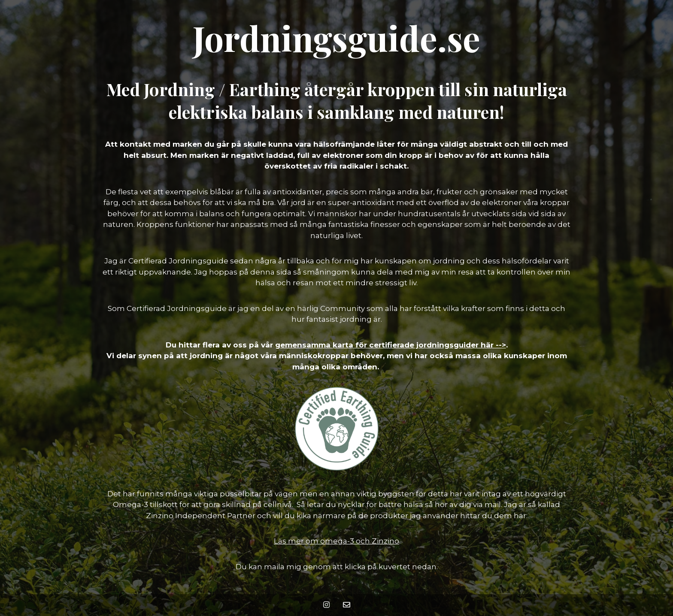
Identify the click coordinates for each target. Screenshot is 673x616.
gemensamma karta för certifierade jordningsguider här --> (391, 345)
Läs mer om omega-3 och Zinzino (336, 541)
